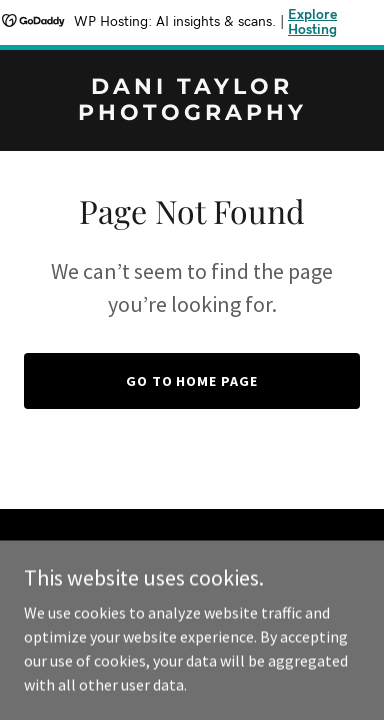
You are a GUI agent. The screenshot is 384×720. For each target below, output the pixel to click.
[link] (192, 114)
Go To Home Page (192, 381)
